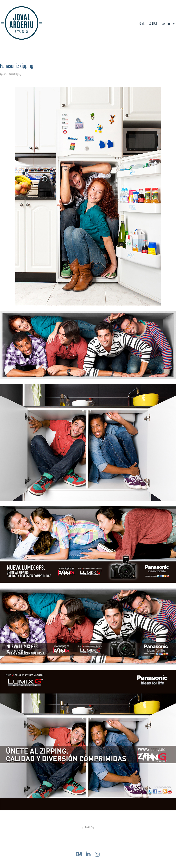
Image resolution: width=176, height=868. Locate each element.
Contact (153, 23)
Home (142, 23)
